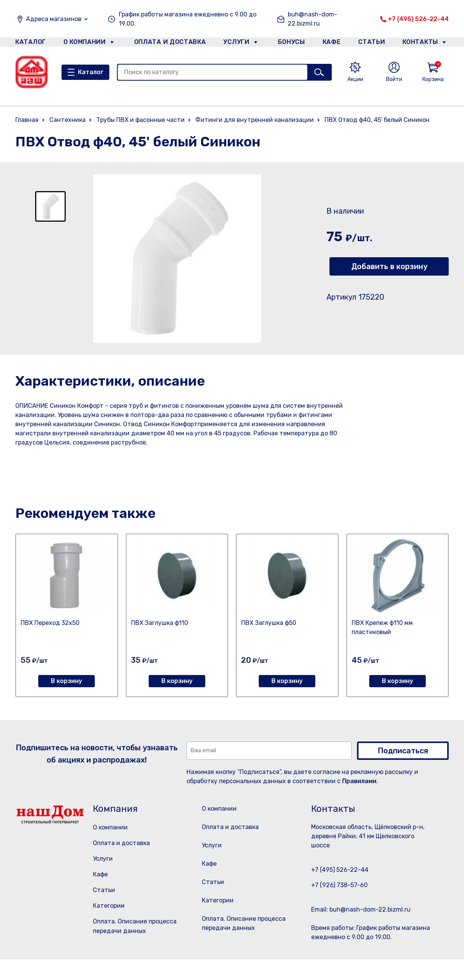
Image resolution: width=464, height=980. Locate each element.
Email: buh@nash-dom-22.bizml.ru (361, 909)
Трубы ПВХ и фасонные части (140, 120)
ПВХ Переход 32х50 (50, 623)
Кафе (331, 43)
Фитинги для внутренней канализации (255, 120)
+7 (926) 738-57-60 (339, 885)
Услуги (233, 43)
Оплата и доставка (167, 43)
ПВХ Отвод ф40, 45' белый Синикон (377, 120)
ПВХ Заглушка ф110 (160, 623)
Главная (27, 120)
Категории (109, 906)
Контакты (424, 43)
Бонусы (288, 43)
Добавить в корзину (389, 266)
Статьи (373, 43)
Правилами (359, 781)
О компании (85, 43)
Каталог (29, 43)
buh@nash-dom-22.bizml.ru (312, 19)
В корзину (67, 681)
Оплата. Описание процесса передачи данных (246, 945)
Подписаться (403, 751)
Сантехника (67, 120)
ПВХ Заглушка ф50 (269, 623)
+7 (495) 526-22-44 (418, 19)
